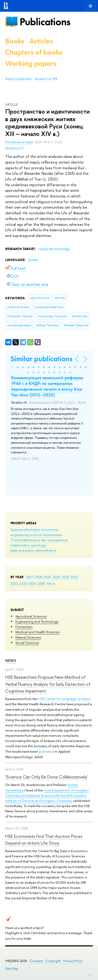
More (51, 583)
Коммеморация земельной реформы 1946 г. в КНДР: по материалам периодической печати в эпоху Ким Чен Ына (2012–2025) (47, 386)
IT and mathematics (25, 540)
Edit (90, 975)
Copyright (53, 961)
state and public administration (33, 550)
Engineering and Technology (37, 621)
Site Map (12, 968)
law (44, 540)
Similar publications (41, 359)
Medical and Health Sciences (38, 632)
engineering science (26, 535)
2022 (74, 577)
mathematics (20, 545)
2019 (32, 583)
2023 (65, 577)
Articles (41, 41)
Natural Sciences (28, 637)
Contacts (36, 961)
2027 (30, 577)
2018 (41, 583)
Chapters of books (34, 52)
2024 (56, 577)
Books (15, 41)
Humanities (24, 627)
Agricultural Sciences (31, 616)
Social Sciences (27, 642)
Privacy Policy (73, 961)
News (11, 661)
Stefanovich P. (15, 148)
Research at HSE (46, 79)
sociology (38, 545)
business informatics (25, 529)
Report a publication (19, 79)
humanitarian (53, 535)
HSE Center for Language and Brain (65, 699)
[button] (13, 367)
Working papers (31, 63)
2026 (39, 577)
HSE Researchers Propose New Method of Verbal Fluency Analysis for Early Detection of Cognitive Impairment (48, 684)
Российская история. (20, 142)
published (46, 751)
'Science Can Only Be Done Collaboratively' (47, 777)
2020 (23, 583)
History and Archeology (54, 249)
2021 (14, 583)
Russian (33, 260)
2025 (47, 577)
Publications (45, 22)
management (57, 540)
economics (50, 529)
